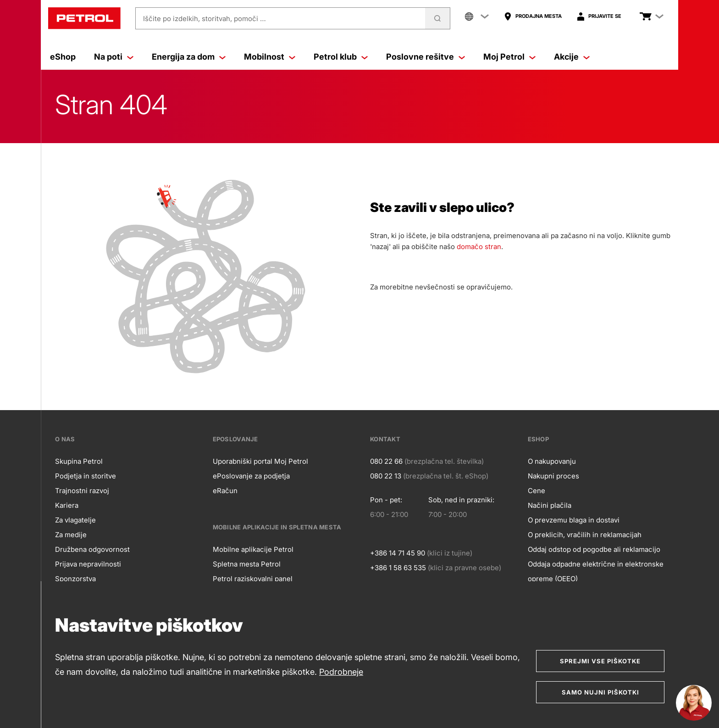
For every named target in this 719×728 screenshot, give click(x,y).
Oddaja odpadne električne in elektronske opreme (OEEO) (596, 571)
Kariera (67, 505)
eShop (63, 57)
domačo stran (479, 247)
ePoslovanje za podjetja (251, 476)
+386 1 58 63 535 (398, 568)
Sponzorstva (75, 579)
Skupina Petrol (79, 461)
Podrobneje (341, 672)
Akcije (572, 57)
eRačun (225, 491)
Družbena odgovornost (92, 549)
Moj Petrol (509, 57)
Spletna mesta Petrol (247, 564)
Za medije (71, 535)
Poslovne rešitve (426, 57)
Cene (536, 491)
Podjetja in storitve (86, 476)
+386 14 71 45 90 (398, 553)
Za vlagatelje (75, 520)
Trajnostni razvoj (82, 491)
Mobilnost (270, 57)
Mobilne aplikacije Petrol (253, 549)
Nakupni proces (553, 476)
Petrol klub (341, 57)
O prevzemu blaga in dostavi (574, 520)
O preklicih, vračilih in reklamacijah (585, 535)
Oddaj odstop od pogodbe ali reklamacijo (594, 549)
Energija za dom (189, 57)
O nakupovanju (552, 461)
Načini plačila (550, 505)
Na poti (114, 57)
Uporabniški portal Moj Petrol (260, 461)
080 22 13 (386, 476)
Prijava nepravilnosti (88, 564)
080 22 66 (386, 461)
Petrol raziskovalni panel (253, 579)
